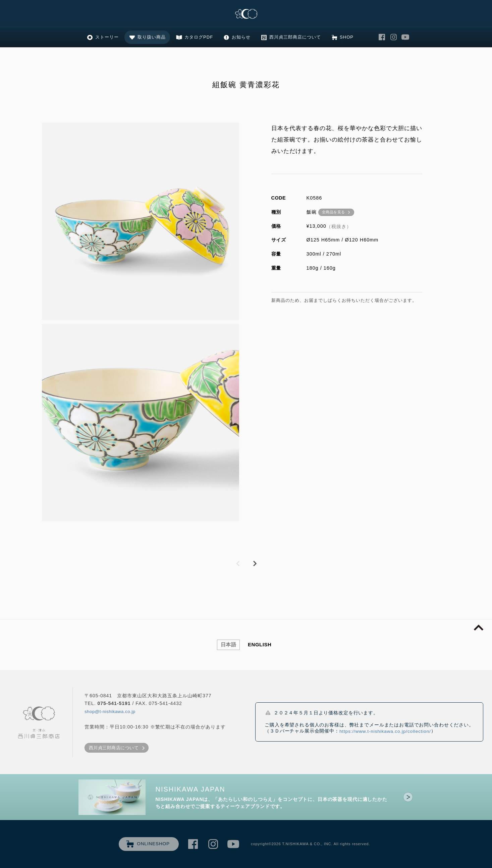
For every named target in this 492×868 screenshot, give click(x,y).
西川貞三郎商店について (295, 37)
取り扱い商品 (152, 37)
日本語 (229, 644)
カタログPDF (199, 37)
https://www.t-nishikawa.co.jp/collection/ (385, 731)
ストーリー (107, 37)
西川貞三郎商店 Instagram (394, 37)
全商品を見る (334, 212)
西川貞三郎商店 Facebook (382, 37)
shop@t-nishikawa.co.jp (110, 712)
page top (479, 628)
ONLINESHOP (153, 844)
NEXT (255, 564)
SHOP (347, 37)
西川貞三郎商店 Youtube (405, 37)
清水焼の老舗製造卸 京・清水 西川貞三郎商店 (246, 14)
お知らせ (241, 37)
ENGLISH (260, 644)
